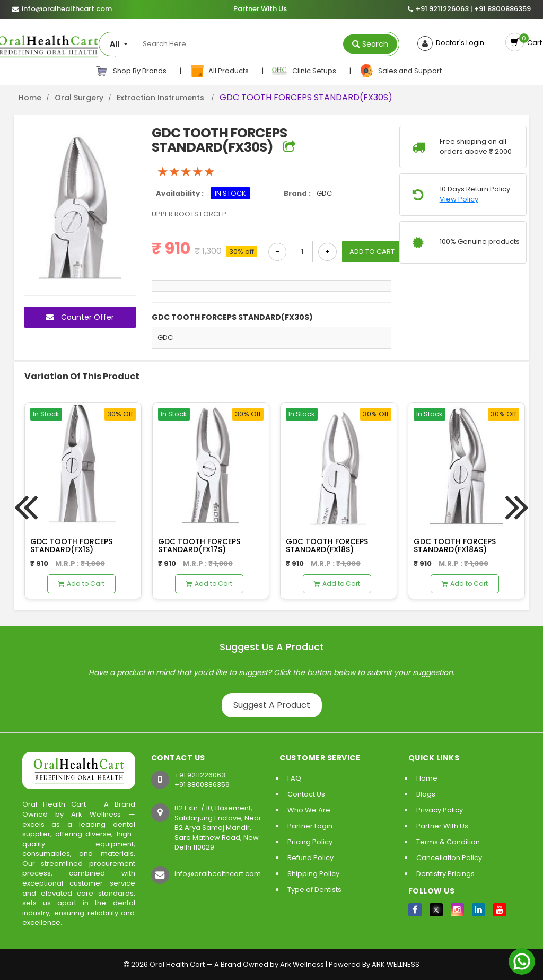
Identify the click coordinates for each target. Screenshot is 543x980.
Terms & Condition (448, 842)
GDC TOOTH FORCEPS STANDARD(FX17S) (199, 545)
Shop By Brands (131, 71)
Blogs (426, 794)
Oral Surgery (79, 98)
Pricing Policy (310, 842)
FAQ (294, 778)
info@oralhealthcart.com (218, 874)
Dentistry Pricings (445, 874)
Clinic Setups (305, 71)
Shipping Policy (313, 874)
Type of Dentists (314, 890)
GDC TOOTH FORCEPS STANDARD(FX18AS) (455, 545)
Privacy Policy (440, 810)
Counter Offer (80, 317)
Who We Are (309, 810)
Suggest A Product (272, 705)
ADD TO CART (372, 252)
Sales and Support (400, 71)
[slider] (186, 172)
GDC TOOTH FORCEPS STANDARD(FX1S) (71, 545)
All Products (220, 71)
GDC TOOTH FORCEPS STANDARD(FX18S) (327, 545)
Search (375, 44)
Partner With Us (260, 9)
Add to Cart (81, 584)
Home (30, 98)
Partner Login (310, 826)
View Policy (459, 199)
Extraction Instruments (161, 98)
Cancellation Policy (449, 858)
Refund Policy (310, 858)
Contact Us (306, 794)
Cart (533, 43)
